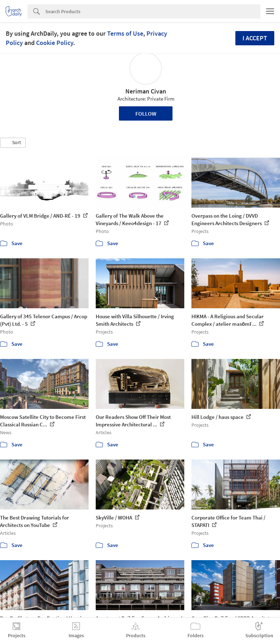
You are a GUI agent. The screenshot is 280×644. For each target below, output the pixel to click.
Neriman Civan (146, 91)
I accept (255, 38)
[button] (13, 143)
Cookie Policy (55, 43)
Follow (146, 113)
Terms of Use (125, 33)
